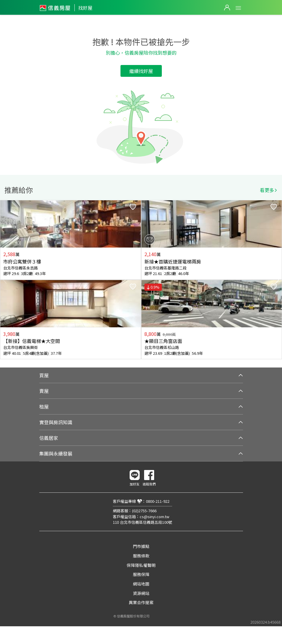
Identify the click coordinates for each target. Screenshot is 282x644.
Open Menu (238, 8)
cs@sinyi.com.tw (154, 517)
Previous (5, 280)
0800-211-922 (158, 501)
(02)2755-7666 (144, 511)
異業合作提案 (141, 602)
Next (277, 280)
